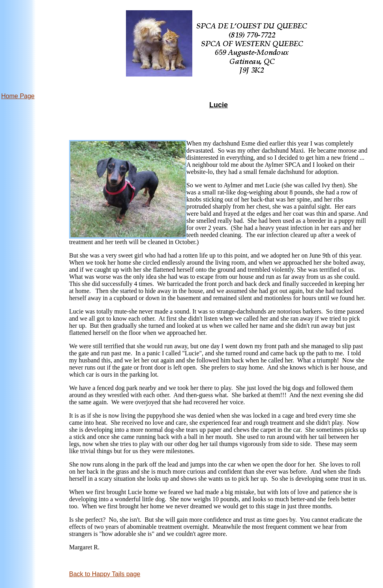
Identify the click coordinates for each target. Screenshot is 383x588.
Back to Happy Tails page (105, 574)
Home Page (18, 96)
